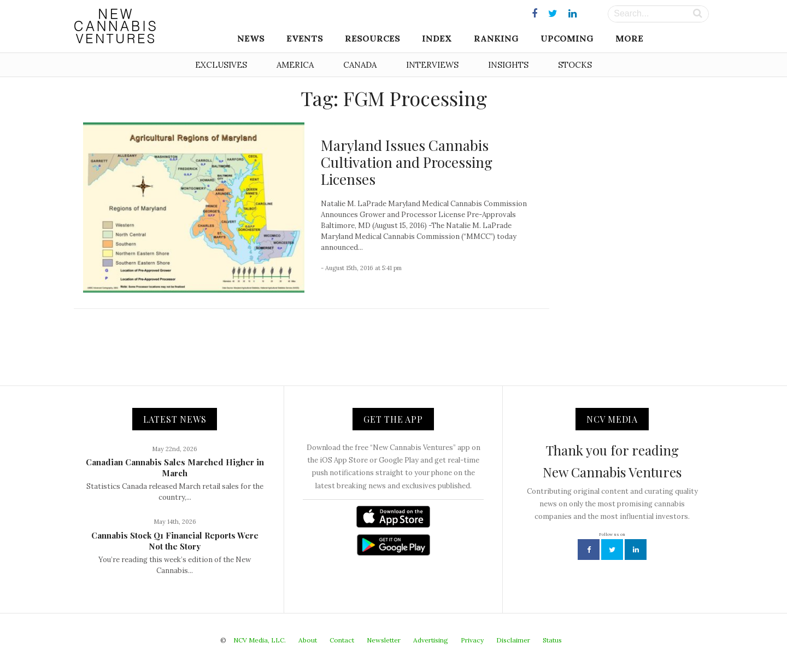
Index (437, 38)
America (295, 65)
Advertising (431, 640)
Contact (342, 640)
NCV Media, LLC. (260, 640)
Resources (372, 38)
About (308, 640)
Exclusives (221, 65)
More (629, 38)
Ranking (496, 38)
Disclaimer (513, 640)
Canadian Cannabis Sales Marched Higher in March (175, 468)
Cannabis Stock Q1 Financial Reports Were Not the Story (175, 541)
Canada (360, 65)
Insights (508, 65)
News (251, 38)
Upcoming (567, 38)
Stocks (575, 65)
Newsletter (384, 640)
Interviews (432, 65)
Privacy (472, 640)
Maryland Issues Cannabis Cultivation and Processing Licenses (407, 162)
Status (552, 640)
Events (305, 38)
